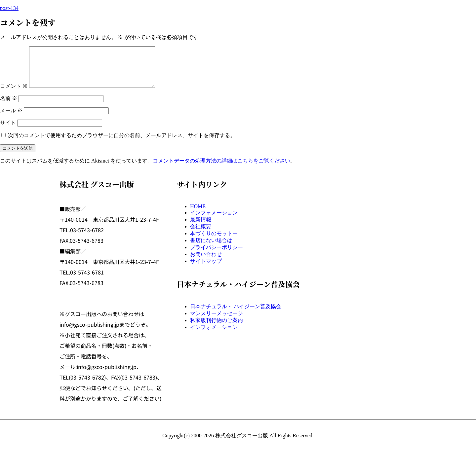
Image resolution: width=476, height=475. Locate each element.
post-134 (9, 8)
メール (11, 118)
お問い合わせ (206, 262)
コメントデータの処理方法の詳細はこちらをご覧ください (221, 169)
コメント (14, 94)
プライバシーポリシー (217, 255)
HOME (198, 214)
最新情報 (201, 227)
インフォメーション (214, 220)
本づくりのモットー (214, 241)
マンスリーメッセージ (217, 321)
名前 (9, 106)
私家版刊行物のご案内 (217, 328)
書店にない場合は (211, 248)
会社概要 (201, 234)
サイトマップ (206, 269)
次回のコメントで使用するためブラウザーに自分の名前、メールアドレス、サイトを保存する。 (122, 143)
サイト (8, 131)
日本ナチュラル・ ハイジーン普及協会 (236, 314)
